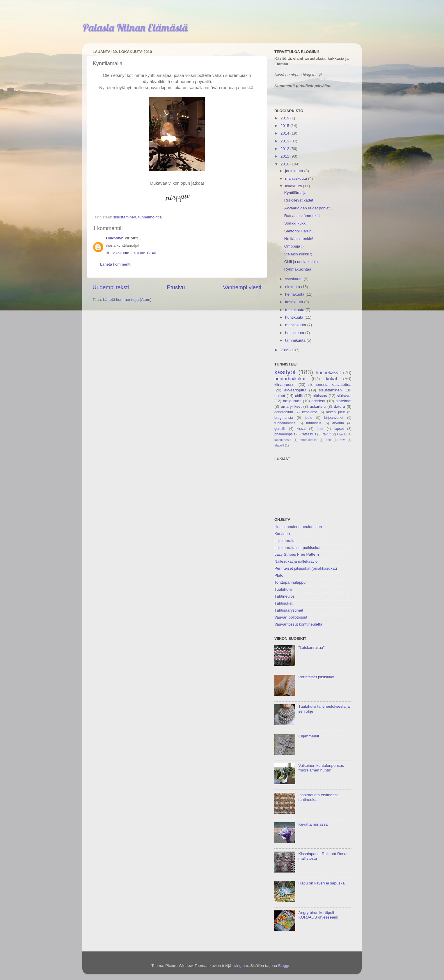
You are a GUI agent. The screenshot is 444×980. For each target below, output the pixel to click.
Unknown (115, 238)
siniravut (344, 396)
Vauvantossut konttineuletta (298, 624)
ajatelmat (343, 401)
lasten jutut (335, 412)
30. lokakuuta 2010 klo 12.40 (131, 253)
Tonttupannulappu (290, 582)
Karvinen (282, 534)
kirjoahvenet (334, 418)
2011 (285, 156)
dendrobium (284, 412)
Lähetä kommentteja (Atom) (127, 300)
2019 (285, 118)
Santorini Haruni (298, 231)
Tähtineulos (285, 596)
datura (339, 406)
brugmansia (284, 418)
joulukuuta (295, 171)
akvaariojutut (295, 390)
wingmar (241, 966)
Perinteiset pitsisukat (316, 677)
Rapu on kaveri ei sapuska (321, 883)
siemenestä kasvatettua (330, 385)
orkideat (318, 401)
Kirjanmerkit (309, 736)
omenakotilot (309, 440)
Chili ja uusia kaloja (301, 262)
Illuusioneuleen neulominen (298, 527)
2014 (285, 133)
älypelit (279, 445)
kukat (332, 379)
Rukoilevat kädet (299, 200)
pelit (329, 440)
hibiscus (320, 396)
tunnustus (314, 423)
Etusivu (176, 287)
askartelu (318, 406)
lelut (320, 429)
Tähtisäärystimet (289, 610)
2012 (285, 149)
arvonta (338, 423)
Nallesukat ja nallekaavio (296, 561)
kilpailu (342, 434)
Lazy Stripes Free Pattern (297, 554)
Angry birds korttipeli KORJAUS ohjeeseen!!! (319, 915)
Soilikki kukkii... (298, 223)
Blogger (285, 966)
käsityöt (285, 372)
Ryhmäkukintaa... (299, 269)
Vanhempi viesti (242, 287)
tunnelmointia (150, 217)
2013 (285, 141)
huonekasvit (328, 372)
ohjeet (280, 396)
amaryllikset (291, 406)
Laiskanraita (285, 541)
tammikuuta (296, 340)
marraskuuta (297, 178)
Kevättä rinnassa (313, 824)
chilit (299, 396)
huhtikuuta (295, 317)
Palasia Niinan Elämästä (135, 28)
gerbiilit (280, 429)
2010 (285, 164)
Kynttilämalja (295, 193)
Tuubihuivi (283, 589)
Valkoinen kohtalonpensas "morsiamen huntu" (321, 768)
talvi (343, 440)
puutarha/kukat (290, 379)
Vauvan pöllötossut (291, 617)
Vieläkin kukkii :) (298, 254)
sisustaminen (125, 217)
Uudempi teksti (111, 287)
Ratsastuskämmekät (302, 216)
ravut (327, 434)
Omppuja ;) (294, 246)
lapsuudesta (283, 440)
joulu (309, 418)
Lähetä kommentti (116, 264)
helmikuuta (295, 333)
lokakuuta (294, 186)
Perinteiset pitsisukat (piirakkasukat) (306, 568)
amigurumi (292, 401)
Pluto (279, 575)
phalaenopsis (285, 434)
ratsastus (309, 434)
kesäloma (310, 412)
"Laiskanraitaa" (311, 648)
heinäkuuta (295, 294)
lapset (339, 429)
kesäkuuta (295, 302)
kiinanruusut (285, 385)
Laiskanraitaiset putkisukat (297, 548)
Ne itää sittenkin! (299, 239)
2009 (285, 350)
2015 (285, 126)
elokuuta (293, 287)
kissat (301, 429)
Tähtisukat (283, 603)
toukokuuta (295, 310)
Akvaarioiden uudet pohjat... (309, 208)
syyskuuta (294, 279)
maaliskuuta (296, 325)
